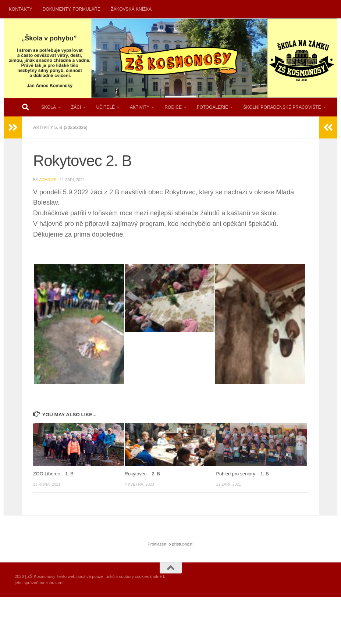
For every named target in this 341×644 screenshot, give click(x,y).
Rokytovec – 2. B (142, 474)
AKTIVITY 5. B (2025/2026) (60, 127)
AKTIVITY (140, 107)
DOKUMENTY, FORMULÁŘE (72, 9)
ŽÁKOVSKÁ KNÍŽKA (131, 9)
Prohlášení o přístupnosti (170, 544)
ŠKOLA (49, 107)
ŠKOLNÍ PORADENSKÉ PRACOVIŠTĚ (282, 107)
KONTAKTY (21, 9)
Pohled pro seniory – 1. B (243, 474)
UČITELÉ (105, 107)
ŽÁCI (76, 107)
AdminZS (48, 180)
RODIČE (173, 107)
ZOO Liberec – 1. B (53, 474)
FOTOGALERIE (212, 107)
